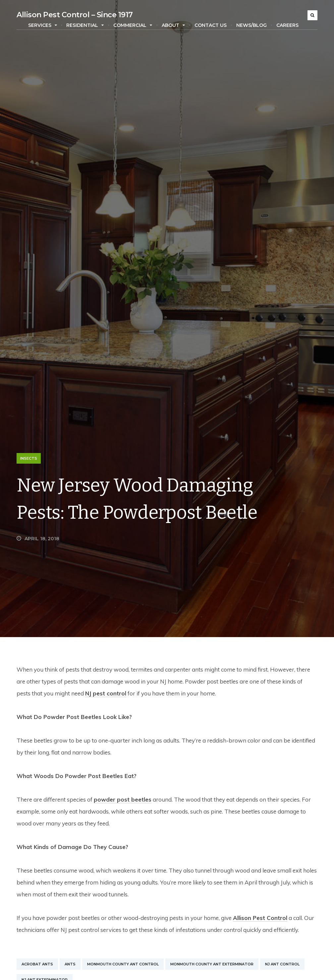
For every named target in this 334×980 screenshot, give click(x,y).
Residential (85, 25)
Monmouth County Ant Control (123, 964)
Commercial (133, 25)
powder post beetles (123, 799)
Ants (70, 964)
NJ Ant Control (282, 964)
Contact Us (211, 25)
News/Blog (251, 25)
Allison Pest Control (260, 918)
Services (43, 25)
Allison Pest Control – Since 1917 (75, 15)
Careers (287, 25)
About (173, 25)
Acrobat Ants (37, 964)
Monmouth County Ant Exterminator (212, 964)
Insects (29, 458)
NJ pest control (106, 693)
